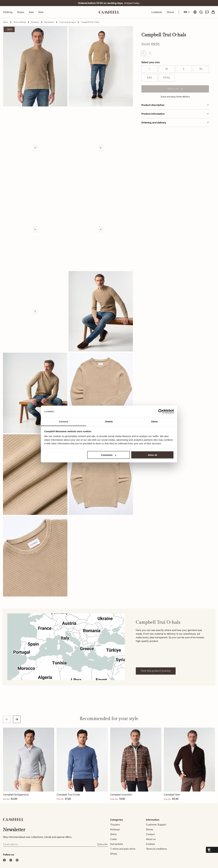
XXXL (167, 78)
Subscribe (102, 844)
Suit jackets (117, 844)
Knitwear (35, 22)
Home (6, 22)
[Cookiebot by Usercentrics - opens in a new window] (161, 411)
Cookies (150, 844)
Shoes (21, 12)
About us (151, 839)
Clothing (8, 12)
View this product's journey (156, 671)
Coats (113, 839)
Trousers (115, 825)
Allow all (152, 455)
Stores (170, 12)
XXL (149, 78)
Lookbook (157, 12)
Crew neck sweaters (68, 22)
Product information (175, 114)
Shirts (113, 834)
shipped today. (109, 3)
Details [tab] (109, 421)
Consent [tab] (64, 421)
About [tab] (154, 421)
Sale (31, 12)
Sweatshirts (49, 22)
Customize (109, 455)
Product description (175, 105)
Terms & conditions (156, 849)
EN (187, 12)
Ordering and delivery (175, 123)
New (41, 12)
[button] (201, 12)
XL (201, 69)
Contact (150, 834)
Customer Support (156, 825)
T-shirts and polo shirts (123, 849)
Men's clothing (20, 22)
